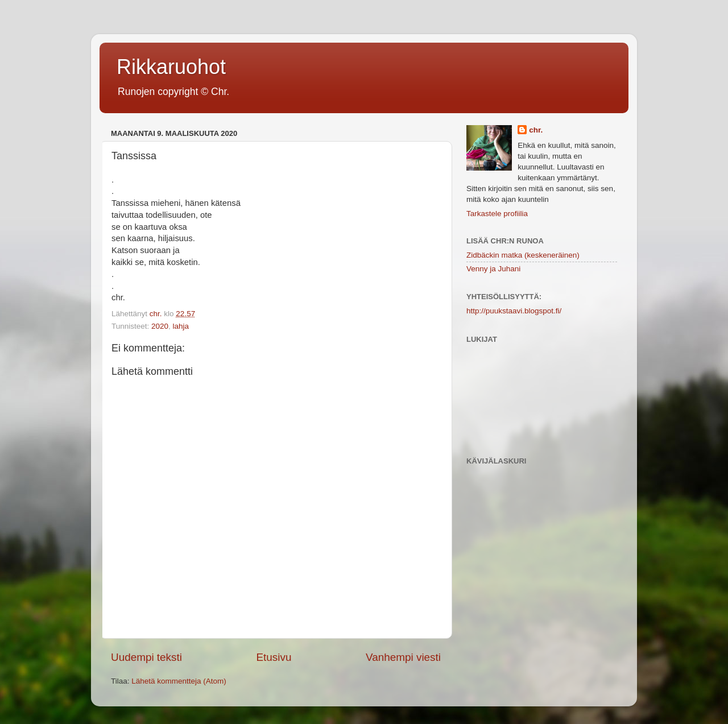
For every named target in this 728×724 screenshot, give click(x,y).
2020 (160, 326)
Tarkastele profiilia (497, 214)
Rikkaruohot (171, 67)
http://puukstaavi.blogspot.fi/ (514, 311)
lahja (181, 326)
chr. (536, 130)
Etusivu (274, 657)
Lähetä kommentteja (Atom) (179, 681)
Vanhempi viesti (403, 657)
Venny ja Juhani (493, 269)
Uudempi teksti (146, 657)
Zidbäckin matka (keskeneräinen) (523, 255)
